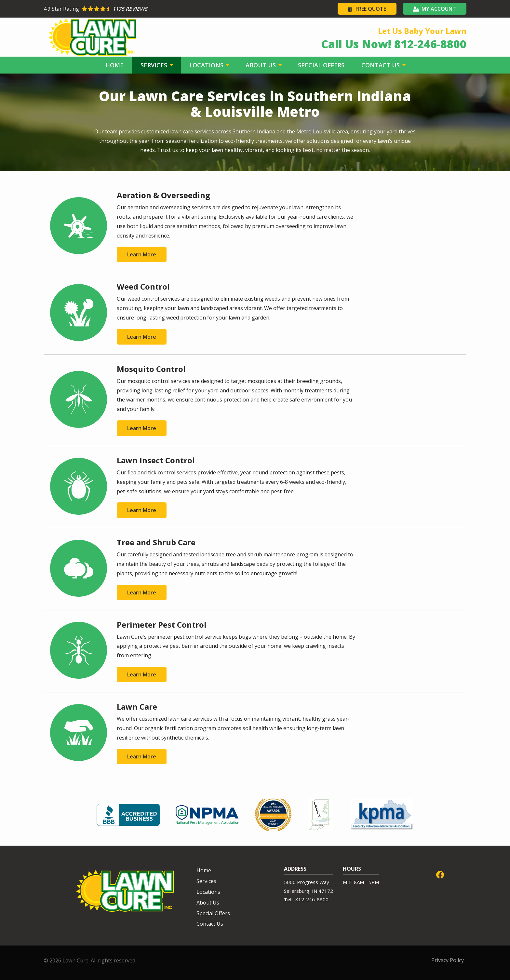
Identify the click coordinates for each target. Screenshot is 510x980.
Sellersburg (297, 891)
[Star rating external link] (149, 9)
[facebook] (440, 874)
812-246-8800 (312, 899)
